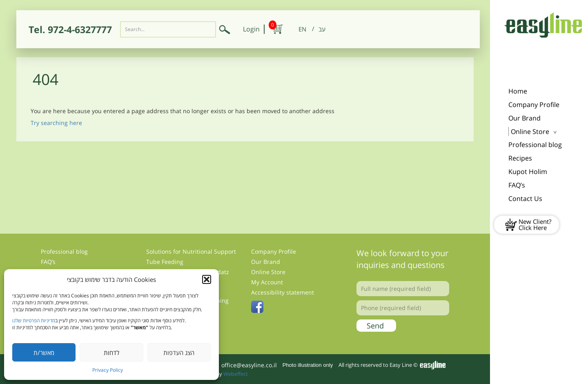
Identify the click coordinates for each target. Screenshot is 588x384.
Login (251, 29)
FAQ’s (517, 185)
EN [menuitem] (302, 29)
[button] (207, 279)
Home (518, 91)
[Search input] (168, 29)
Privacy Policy (108, 370)
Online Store (530, 132)
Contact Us (525, 199)
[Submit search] (225, 29)
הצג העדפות (179, 353)
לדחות (111, 353)
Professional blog (535, 145)
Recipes (520, 158)
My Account (267, 282)
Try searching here (56, 123)
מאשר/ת (44, 353)
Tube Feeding (165, 262)
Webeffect (236, 374)
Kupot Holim (528, 172)
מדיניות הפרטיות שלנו (34, 320)
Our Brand (525, 118)
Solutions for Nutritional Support (191, 251)
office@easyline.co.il (249, 365)
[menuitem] (302, 29)
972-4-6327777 (80, 29)
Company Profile (534, 105)
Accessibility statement (283, 292)
